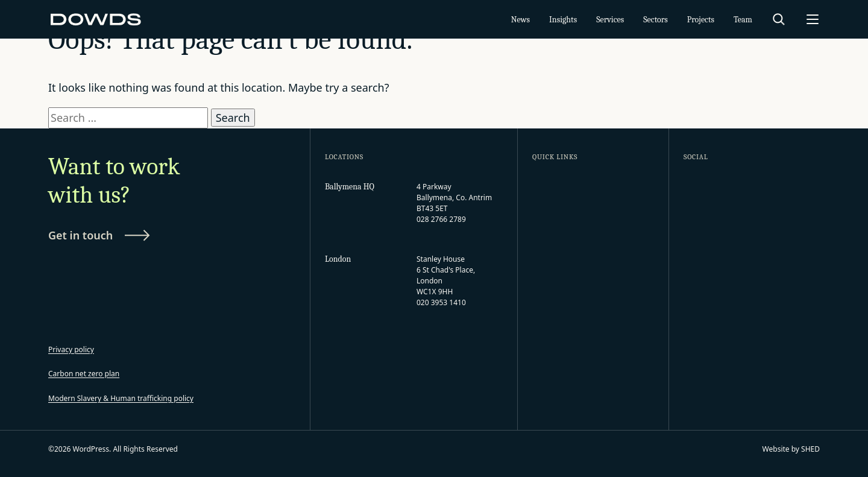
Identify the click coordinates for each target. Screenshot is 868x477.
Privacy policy (71, 349)
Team (743, 20)
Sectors (656, 20)
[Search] (779, 19)
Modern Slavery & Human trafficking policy (121, 398)
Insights (563, 20)
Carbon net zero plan (84, 374)
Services (610, 20)
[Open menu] (813, 19)
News (520, 20)
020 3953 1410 (441, 302)
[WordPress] (96, 19)
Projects (701, 20)
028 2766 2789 (441, 219)
